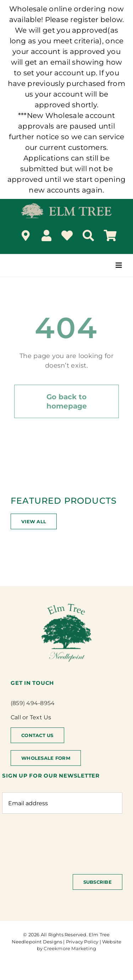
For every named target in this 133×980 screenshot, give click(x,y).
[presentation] (56, 840)
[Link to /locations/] (26, 235)
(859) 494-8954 (33, 703)
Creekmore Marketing (70, 948)
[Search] (88, 235)
